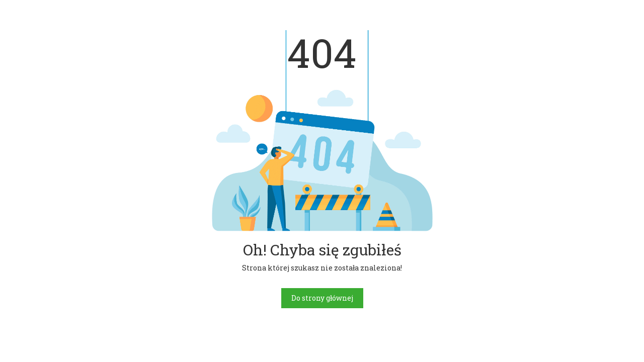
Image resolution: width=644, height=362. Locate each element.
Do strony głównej (322, 298)
